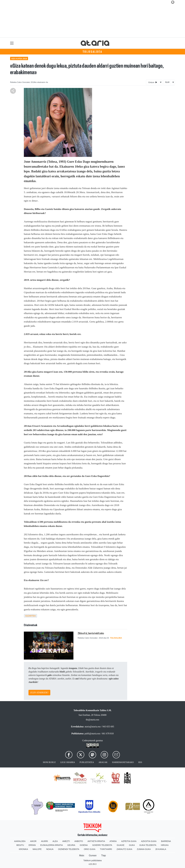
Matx (82, 855)
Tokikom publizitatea (92, 860)
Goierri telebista (102, 845)
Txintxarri (106, 849)
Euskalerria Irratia (52, 845)
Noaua (50, 849)
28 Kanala (161, 849)
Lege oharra (68, 762)
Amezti (66, 841)
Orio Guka (90, 849)
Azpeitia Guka (129, 841)
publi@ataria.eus (92, 733)
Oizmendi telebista (69, 849)
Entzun (153, 82)
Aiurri (44, 841)
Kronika (23, 849)
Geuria (71, 845)
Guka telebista (148, 845)
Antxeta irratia (96, 841)
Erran (32, 845)
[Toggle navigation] (12, 43)
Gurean (93, 855)
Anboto (79, 841)
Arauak (103, 762)
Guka (132, 845)
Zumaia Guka (144, 849)
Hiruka (165, 845)
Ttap (103, 855)
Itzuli (167, 82)
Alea (55, 841)
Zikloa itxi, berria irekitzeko (91, 633)
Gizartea (30, 616)
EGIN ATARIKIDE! (39, 693)
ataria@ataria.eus (93, 727)
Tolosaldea (93, 52)
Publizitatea (87, 762)
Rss (140, 762)
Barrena (166, 841)
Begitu (20, 845)
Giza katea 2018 (19, 59)
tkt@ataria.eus (92, 720)
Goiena (84, 845)
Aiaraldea (20, 841)
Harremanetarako (123, 762)
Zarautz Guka (124, 849)
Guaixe (121, 845)
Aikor (33, 841)
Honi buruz (49, 762)
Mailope (37, 849)
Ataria (113, 841)
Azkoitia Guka (149, 841)
